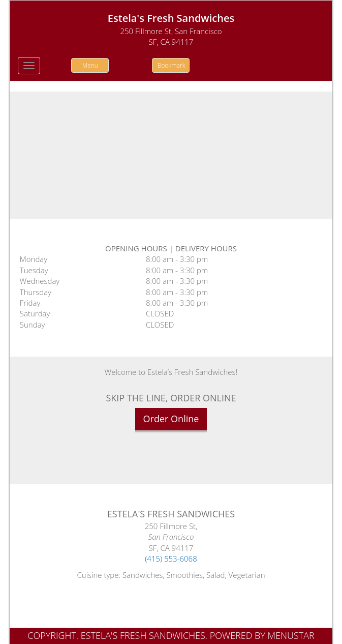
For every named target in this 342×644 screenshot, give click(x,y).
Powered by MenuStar (262, 635)
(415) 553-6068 (171, 559)
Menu (90, 65)
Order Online (171, 419)
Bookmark (172, 65)
